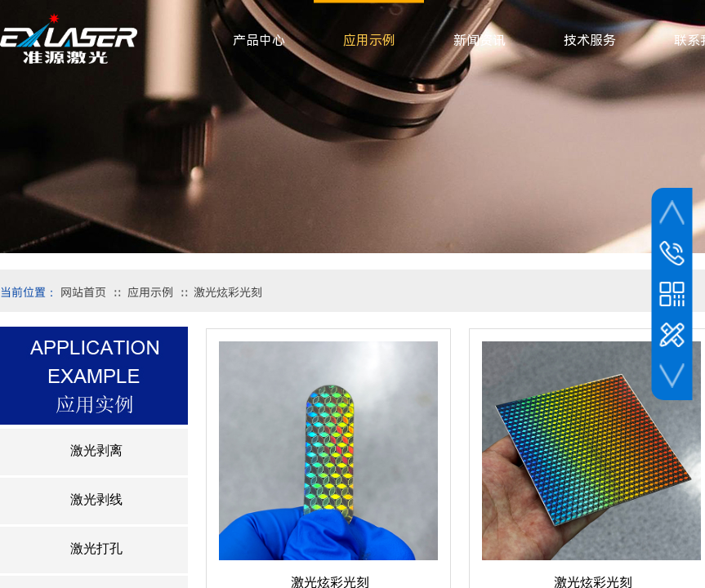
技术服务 (590, 40)
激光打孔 (96, 548)
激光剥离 (96, 450)
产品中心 (259, 40)
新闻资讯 (480, 40)
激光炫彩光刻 (228, 292)
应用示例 (150, 292)
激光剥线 (96, 499)
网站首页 (83, 292)
